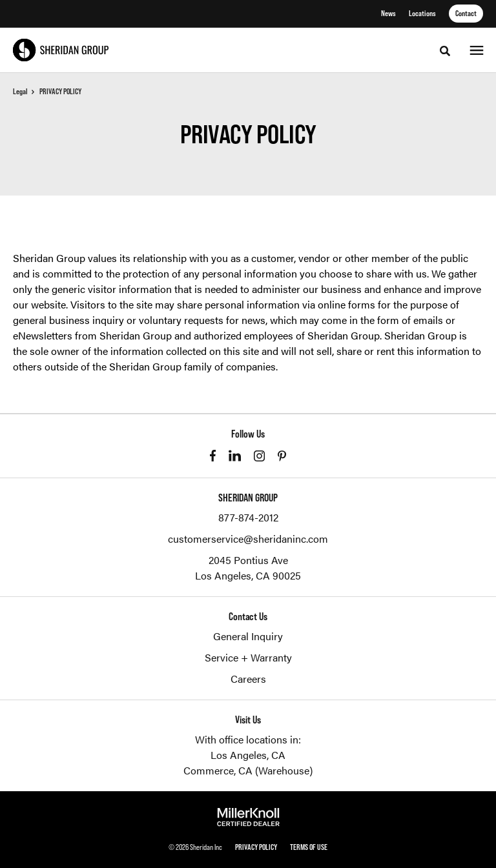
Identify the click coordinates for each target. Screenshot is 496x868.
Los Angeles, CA (248, 755)
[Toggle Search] (445, 51)
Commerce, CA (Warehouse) (248, 770)
